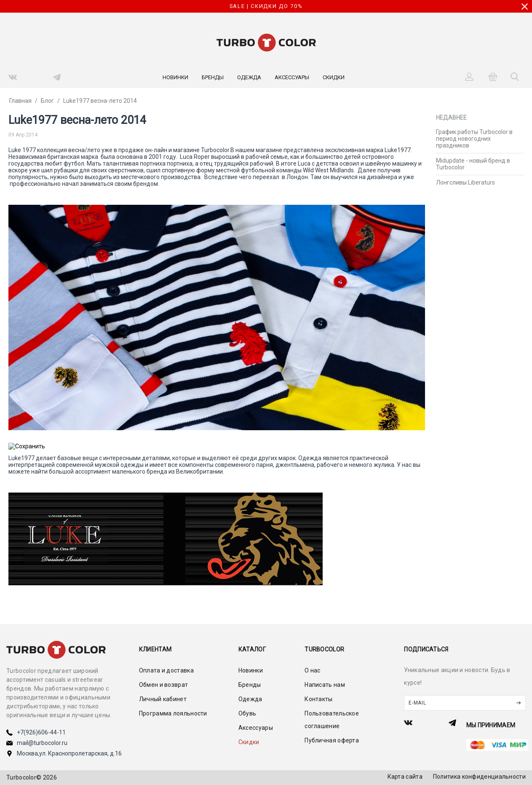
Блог (47, 101)
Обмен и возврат (164, 685)
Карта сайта (405, 777)
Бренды (213, 77)
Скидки (334, 77)
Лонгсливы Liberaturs (465, 182)
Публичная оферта (332, 740)
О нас (313, 670)
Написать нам (325, 685)
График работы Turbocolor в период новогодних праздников (474, 139)
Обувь (247, 713)
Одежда (249, 77)
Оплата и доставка (166, 670)
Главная (20, 101)
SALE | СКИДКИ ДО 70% (266, 6)
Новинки (175, 77)
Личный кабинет (163, 699)
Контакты (318, 699)
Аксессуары (292, 77)
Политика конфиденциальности (479, 777)
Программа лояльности (173, 713)
